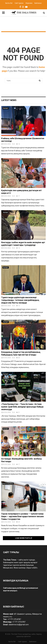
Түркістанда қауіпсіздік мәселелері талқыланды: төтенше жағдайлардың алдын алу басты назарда (20, 300)
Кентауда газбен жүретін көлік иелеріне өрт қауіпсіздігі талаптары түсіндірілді (23, 244)
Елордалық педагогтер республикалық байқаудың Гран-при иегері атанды (21, 353)
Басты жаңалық (8, 484)
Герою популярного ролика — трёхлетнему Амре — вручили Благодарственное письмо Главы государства (23, 516)
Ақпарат (6, 108)
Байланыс (38, 3)
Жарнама (29, 3)
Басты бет (9, 3)
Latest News (9, 100)
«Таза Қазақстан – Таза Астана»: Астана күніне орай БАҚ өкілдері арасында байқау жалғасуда (22, 407)
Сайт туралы (19, 3)
